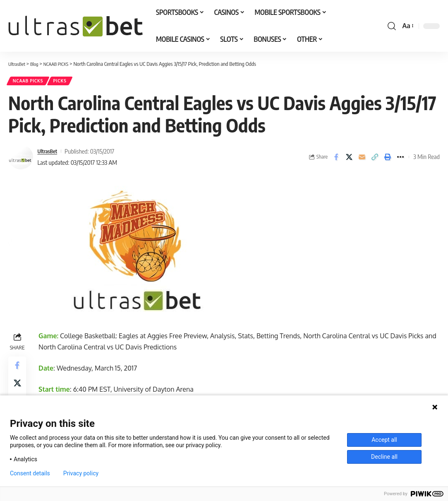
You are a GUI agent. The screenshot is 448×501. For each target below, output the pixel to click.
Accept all (384, 440)
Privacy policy (81, 473)
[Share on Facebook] (336, 159)
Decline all (384, 457)
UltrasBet (49, 154)
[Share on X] (349, 159)
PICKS (68, 82)
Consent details (30, 473)
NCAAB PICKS (31, 82)
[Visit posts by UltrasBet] (21, 159)
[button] (392, 26)
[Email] (362, 159)
